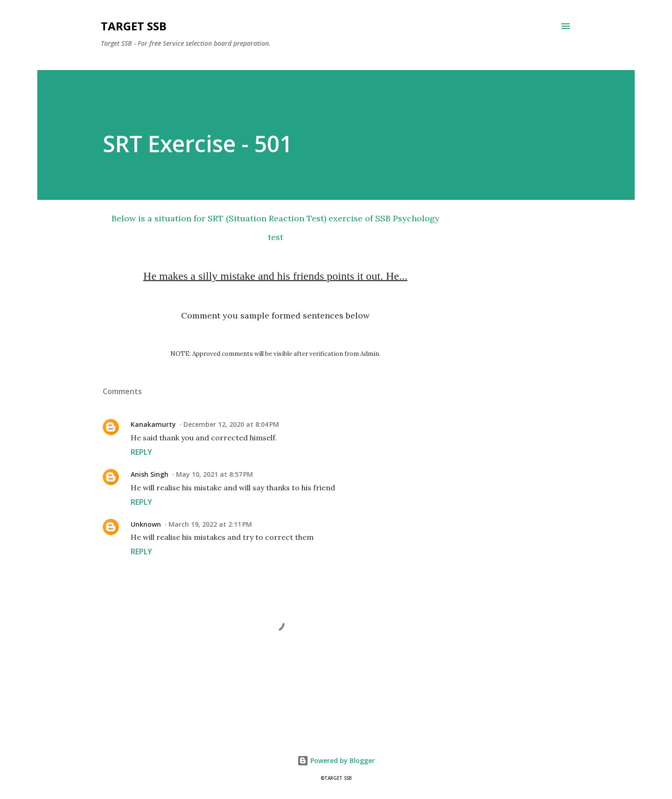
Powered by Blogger (336, 760)
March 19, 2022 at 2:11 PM (210, 524)
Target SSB (134, 26)
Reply (141, 452)
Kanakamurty (153, 424)
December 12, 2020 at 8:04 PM (231, 424)
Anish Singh (150, 474)
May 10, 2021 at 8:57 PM (214, 474)
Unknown (146, 524)
